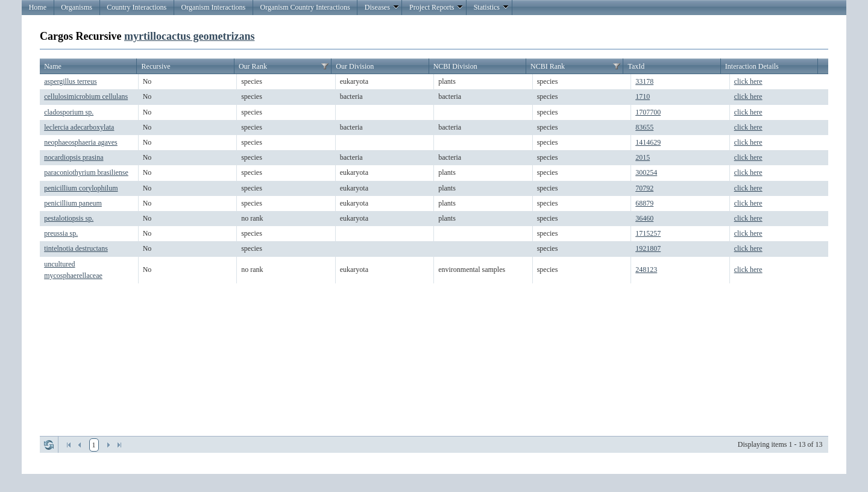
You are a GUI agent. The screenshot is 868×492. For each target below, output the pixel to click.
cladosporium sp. (69, 112)
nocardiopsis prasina (74, 157)
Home (38, 7)
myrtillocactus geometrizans (189, 36)
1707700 (648, 112)
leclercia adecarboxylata (79, 127)
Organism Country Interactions (305, 7)
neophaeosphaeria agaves (81, 142)
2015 (643, 157)
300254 (646, 172)
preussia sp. (61, 233)
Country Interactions (137, 7)
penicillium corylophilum (81, 188)
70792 (644, 188)
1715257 (648, 233)
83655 (644, 127)
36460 (644, 218)
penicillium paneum (73, 203)
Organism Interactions (213, 7)
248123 (646, 270)
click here (748, 81)
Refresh (49, 445)
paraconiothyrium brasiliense (86, 172)
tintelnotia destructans (76, 248)
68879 (644, 203)
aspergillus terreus (70, 81)
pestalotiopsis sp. (69, 218)
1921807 (648, 248)
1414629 (648, 142)
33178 (644, 81)
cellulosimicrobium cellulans (86, 96)
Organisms (77, 7)
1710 (643, 96)
